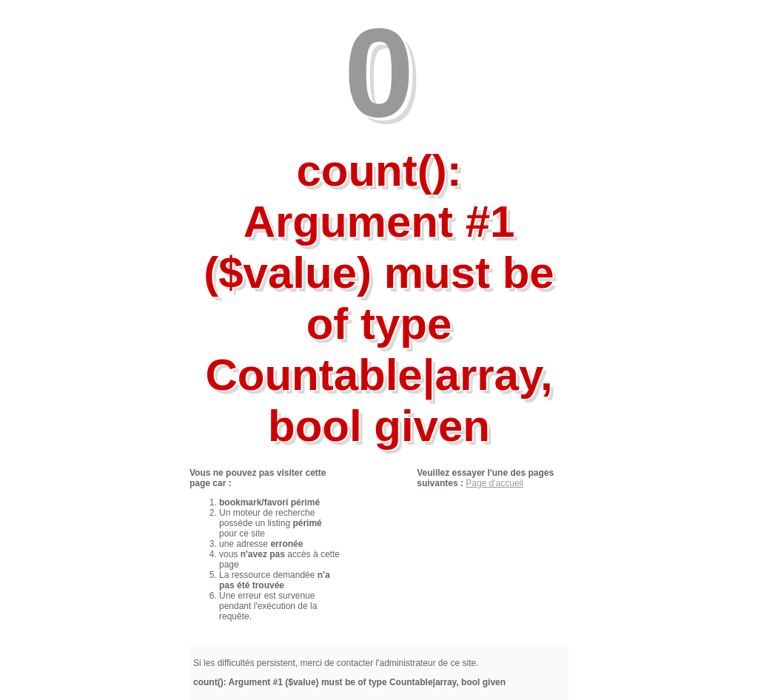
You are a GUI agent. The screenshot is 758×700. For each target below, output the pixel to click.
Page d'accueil (494, 483)
